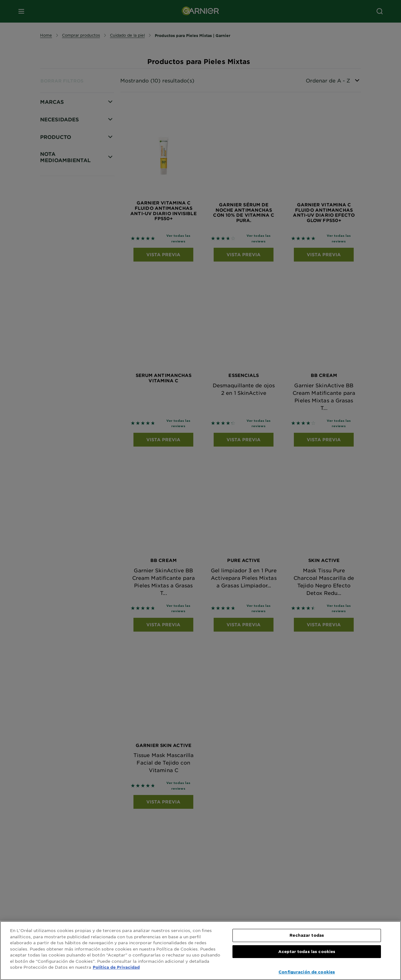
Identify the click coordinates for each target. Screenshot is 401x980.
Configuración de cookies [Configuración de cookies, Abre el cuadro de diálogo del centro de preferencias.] (307, 972)
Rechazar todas (307, 935)
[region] (200, 951)
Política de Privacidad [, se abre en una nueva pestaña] (116, 967)
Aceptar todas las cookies (307, 951)
